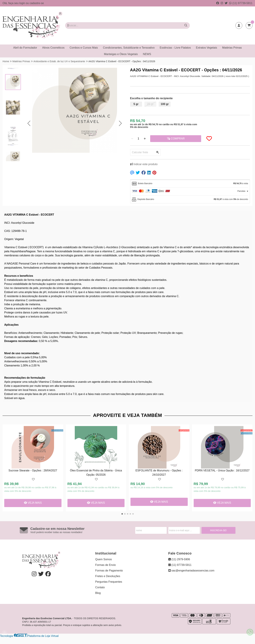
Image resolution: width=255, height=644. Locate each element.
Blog (98, 593)
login (23, 3)
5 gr (136, 104)
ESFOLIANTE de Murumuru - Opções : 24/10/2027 (159, 473)
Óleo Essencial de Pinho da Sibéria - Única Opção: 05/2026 (96, 473)
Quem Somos (104, 559)
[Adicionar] (145, 139)
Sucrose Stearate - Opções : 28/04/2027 (33, 470)
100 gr (165, 104)
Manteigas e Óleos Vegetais (121, 54)
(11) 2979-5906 (179, 559)
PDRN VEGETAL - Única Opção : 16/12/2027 (222, 470)
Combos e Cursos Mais (84, 48)
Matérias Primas (232, 48)
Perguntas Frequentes (109, 582)
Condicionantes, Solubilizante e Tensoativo (129, 48)
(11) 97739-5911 (241, 3)
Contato (100, 587)
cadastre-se (37, 3)
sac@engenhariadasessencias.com (191, 571)
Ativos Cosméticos (53, 48)
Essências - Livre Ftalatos (175, 48)
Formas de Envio (106, 565)
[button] (29, 123)
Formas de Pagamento (109, 571)
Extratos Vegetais (206, 48)
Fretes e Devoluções (108, 576)
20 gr (150, 104)
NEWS (147, 54)
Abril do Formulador (25, 48)
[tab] (190, 184)
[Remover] (132, 139)
